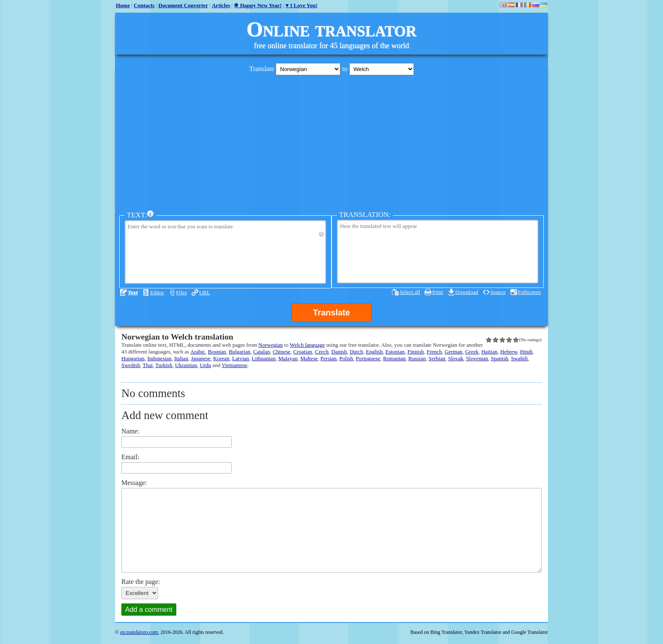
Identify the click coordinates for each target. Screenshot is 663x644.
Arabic (198, 352)
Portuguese (368, 358)
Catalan (262, 352)
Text (133, 292)
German (454, 352)
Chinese (282, 352)
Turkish (164, 365)
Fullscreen (529, 292)
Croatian (303, 352)
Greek (472, 352)
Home (123, 5)
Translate (331, 312)
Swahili (520, 358)
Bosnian (217, 352)
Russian (417, 358)
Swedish (131, 365)
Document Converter (183, 5)
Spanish (500, 358)
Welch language (307, 345)
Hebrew (509, 352)
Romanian (394, 358)
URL (205, 292)
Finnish (415, 352)
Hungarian (133, 358)
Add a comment (149, 610)
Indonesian (159, 358)
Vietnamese (234, 365)
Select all (410, 292)
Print (437, 292)
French (434, 352)
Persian (329, 358)
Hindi (526, 352)
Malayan (288, 358)
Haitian (489, 352)
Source (498, 292)
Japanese (201, 358)
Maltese (309, 358)
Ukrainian (186, 365)
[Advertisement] (331, 141)
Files (182, 292)
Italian (181, 358)
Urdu (205, 365)
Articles (221, 5)
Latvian (241, 358)
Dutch (356, 352)
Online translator (331, 29)
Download (467, 292)
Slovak (456, 358)
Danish (339, 352)
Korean (221, 358)
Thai (148, 365)
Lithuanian (263, 358)
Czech (322, 352)
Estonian (395, 352)
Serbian (437, 358)
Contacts (144, 5)
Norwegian (271, 345)
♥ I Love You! (301, 5)
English (374, 352)
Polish (347, 358)
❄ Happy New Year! (258, 5)
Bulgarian (240, 352)
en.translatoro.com (139, 632)
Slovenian (477, 358)
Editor (157, 292)
